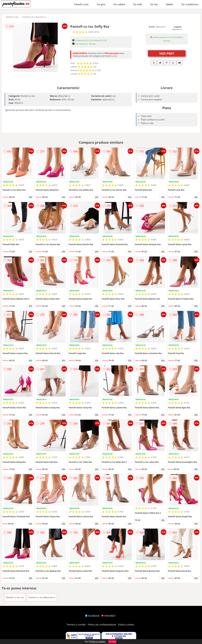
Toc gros (101, 4)
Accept (112, 641)
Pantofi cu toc (82, 4)
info (30, 197)
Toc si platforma (190, 4)
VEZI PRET (167, 53)
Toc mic (154, 4)
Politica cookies (126, 625)
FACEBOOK (92, 616)
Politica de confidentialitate (102, 625)
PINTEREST (108, 616)
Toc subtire (119, 4)
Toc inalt (137, 4)
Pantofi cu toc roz (15, 597)
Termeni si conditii (76, 625)
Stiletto (170, 4)
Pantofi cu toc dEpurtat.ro (34, 17)
